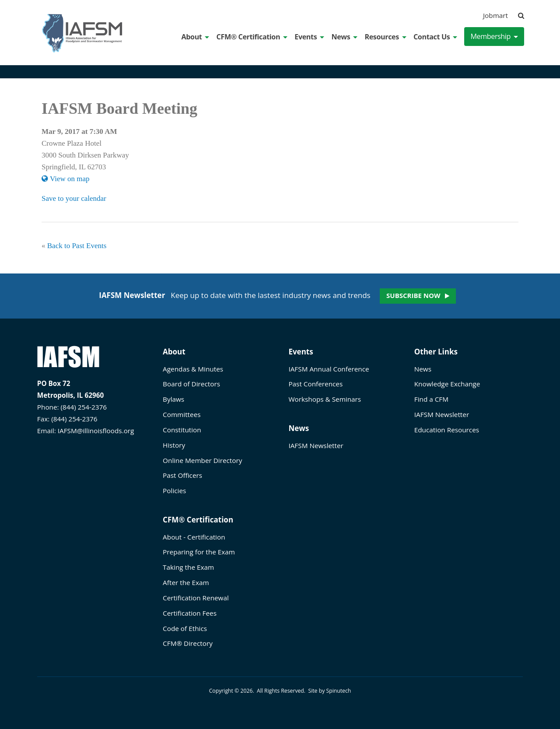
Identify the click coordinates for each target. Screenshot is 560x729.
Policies (174, 491)
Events (309, 37)
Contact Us (435, 37)
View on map (66, 179)
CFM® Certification (252, 37)
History (174, 445)
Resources (385, 37)
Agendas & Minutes (193, 369)
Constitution (182, 430)
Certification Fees (190, 613)
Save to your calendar (74, 198)
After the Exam (186, 582)
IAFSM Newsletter (316, 445)
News (344, 37)
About (196, 37)
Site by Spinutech (329, 691)
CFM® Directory (188, 643)
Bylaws (173, 399)
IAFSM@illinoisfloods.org (96, 431)
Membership (494, 36)
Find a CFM (431, 399)
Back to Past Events (77, 246)
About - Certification (194, 537)
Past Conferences (315, 384)
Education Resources (447, 430)
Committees (182, 414)
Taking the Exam (188, 567)
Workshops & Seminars (325, 399)
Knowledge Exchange (447, 384)
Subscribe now (413, 295)
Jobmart (495, 15)
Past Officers (182, 475)
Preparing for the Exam (199, 552)
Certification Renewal (196, 598)
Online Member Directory (202, 460)
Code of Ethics (185, 628)
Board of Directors (191, 384)
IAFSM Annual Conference (329, 369)
